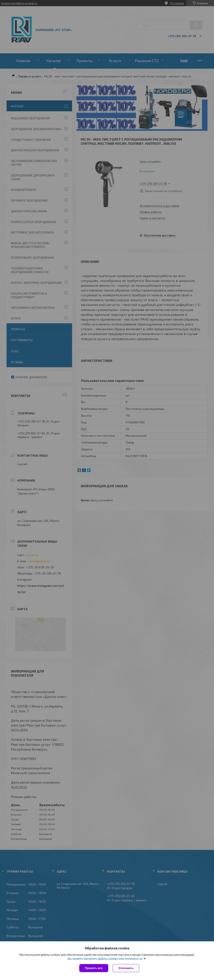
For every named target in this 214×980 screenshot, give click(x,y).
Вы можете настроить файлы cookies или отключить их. (105, 959)
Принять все (94, 968)
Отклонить (126, 968)
